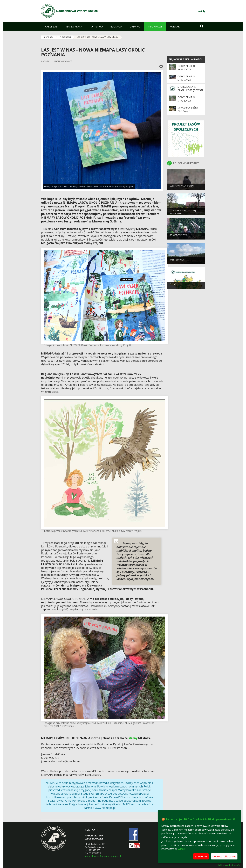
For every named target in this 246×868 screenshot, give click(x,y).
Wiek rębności (177, 262)
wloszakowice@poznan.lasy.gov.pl (103, 856)
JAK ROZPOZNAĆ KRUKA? (182, 188)
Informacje (48, 37)
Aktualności (65, 37)
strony (133, 738)
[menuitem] (52, 27)
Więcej (182, 849)
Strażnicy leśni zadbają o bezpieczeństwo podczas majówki (189, 113)
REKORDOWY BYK (178, 237)
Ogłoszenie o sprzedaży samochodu (186, 80)
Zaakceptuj (201, 856)
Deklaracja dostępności (229, 865)
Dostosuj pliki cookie (224, 856)
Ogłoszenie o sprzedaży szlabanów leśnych (186, 102)
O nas (173, 287)
